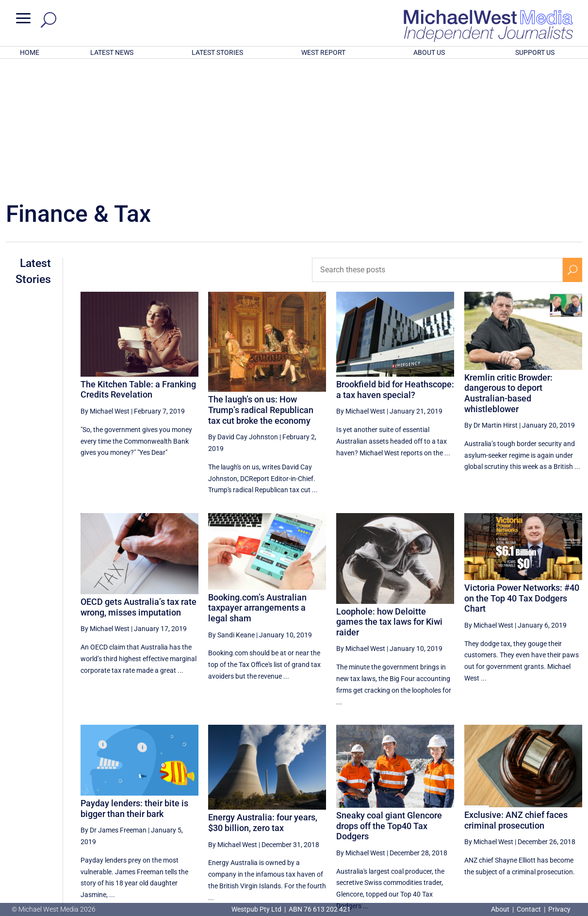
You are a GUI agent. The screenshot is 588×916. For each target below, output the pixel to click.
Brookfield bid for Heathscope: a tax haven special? (395, 262)
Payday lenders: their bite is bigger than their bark (134, 681)
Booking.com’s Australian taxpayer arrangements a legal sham (257, 481)
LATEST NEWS (112, 52)
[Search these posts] (437, 143)
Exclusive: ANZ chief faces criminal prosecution (516, 693)
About (501, 909)
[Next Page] (572, 821)
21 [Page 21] (550, 821)
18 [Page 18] (476, 821)
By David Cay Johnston (243, 310)
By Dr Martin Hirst (491, 298)
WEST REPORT (323, 52)
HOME (30, 52)
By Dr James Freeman (114, 703)
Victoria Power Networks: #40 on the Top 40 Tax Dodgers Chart (522, 471)
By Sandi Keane (231, 508)
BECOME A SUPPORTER (539, 855)
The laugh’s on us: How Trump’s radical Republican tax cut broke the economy (261, 283)
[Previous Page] (430, 821)
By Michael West (105, 284)
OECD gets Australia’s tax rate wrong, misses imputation (139, 480)
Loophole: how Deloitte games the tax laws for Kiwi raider (389, 495)
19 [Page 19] (501, 821)
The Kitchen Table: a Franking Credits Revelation (138, 262)
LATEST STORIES (217, 52)
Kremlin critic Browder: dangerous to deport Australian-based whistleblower (508, 266)
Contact (529, 909)
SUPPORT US (535, 52)
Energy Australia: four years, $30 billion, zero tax (263, 695)
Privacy (559, 909)
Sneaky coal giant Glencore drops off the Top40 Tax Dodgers (389, 699)
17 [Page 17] (452, 821)
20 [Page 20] (525, 821)
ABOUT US (429, 52)
